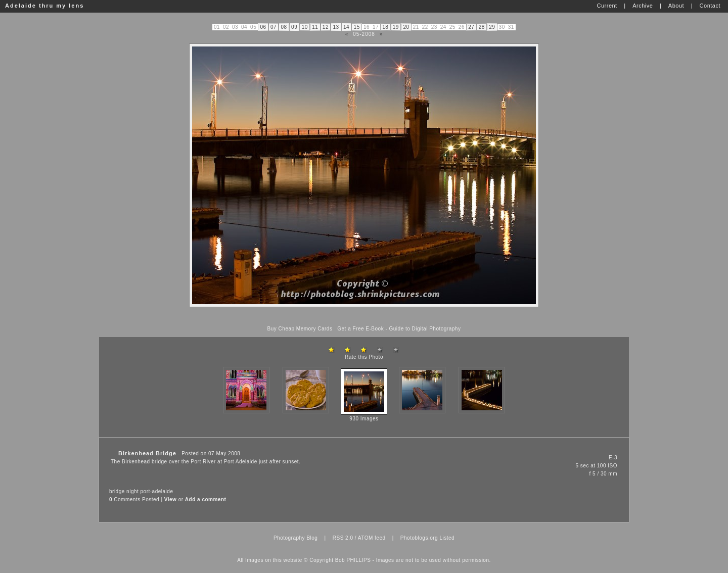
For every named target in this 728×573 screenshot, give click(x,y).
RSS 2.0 (343, 538)
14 (346, 27)
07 (274, 27)
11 (315, 27)
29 (492, 27)
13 (336, 27)
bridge (117, 491)
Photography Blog (296, 538)
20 (406, 27)
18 (385, 27)
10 (305, 27)
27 (471, 27)
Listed (447, 538)
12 (326, 27)
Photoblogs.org (419, 538)
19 (396, 27)
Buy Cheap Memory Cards (300, 329)
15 (357, 27)
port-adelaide (157, 491)
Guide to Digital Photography (425, 329)
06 (263, 27)
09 (294, 27)
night (132, 491)
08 (284, 27)
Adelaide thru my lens (44, 6)
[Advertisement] (364, 317)
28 (482, 27)
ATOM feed (372, 538)
